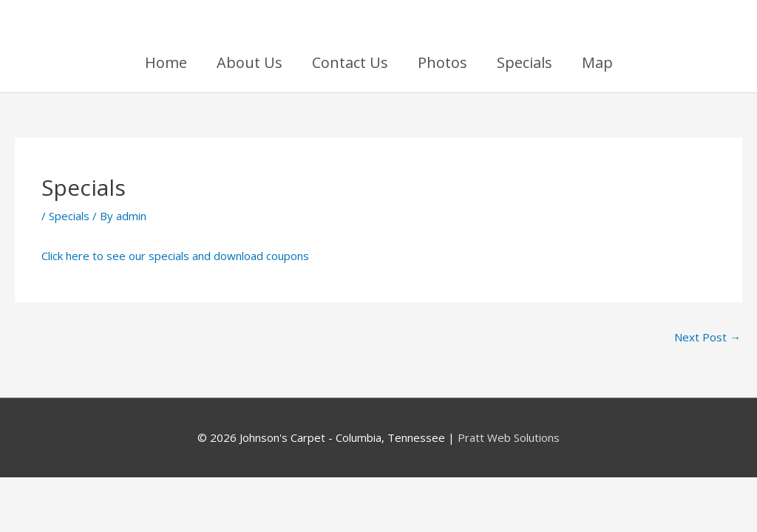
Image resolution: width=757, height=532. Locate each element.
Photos (442, 62)
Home (166, 62)
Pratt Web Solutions (509, 437)
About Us (249, 62)
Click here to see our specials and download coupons (175, 256)
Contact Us (350, 62)
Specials (525, 62)
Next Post (707, 337)
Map (597, 62)
